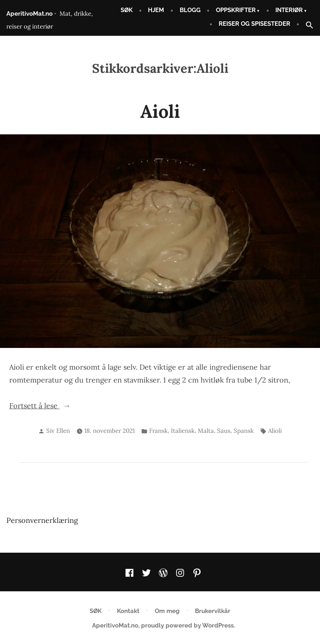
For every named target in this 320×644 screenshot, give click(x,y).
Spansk (244, 431)
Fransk (158, 431)
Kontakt (128, 611)
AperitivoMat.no (30, 14)
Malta (206, 431)
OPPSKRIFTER (236, 10)
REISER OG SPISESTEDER (254, 24)
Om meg (167, 611)
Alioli (275, 431)
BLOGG (190, 10)
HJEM (156, 10)
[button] (306, 26)
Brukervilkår (213, 611)
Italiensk (183, 431)
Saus (224, 431)
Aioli (160, 111)
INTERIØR (289, 10)
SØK (127, 10)
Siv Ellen (58, 431)
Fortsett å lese (46, 405)
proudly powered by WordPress (187, 625)
